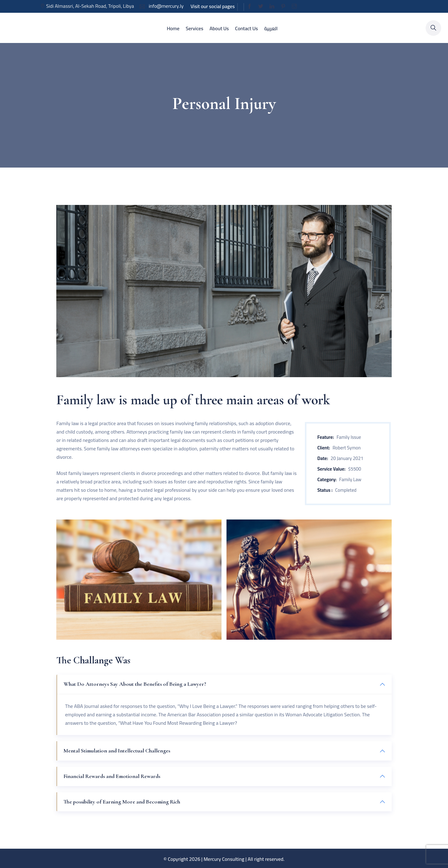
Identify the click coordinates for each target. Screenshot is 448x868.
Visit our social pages (212, 6)
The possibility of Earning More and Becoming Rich (122, 802)
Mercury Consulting (224, 859)
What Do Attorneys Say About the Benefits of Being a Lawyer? (135, 684)
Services (195, 28)
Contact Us (247, 28)
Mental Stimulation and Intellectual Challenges (117, 751)
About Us (219, 28)
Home (173, 28)
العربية (271, 28)
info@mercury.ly (166, 6)
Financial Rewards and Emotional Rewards (112, 776)
